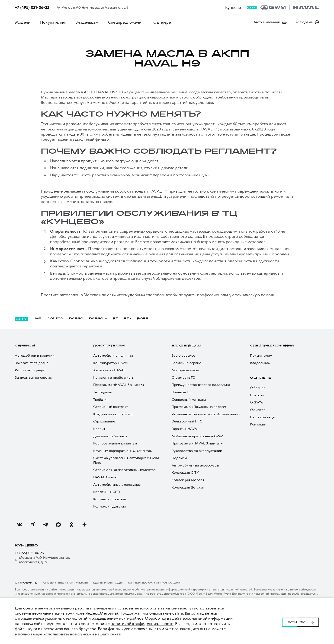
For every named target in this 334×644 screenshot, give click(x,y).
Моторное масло (186, 370)
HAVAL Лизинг (106, 477)
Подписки (180, 458)
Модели (22, 22)
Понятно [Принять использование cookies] (300, 621)
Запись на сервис (186, 363)
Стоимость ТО (183, 378)
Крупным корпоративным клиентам (123, 451)
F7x (128, 319)
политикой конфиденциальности (142, 624)
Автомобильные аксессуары (117, 485)
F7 (116, 319)
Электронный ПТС (187, 421)
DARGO (76, 319)
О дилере (160, 22)
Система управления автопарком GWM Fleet (126, 460)
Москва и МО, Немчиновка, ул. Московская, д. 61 (42, 560)
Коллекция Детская (109, 506)
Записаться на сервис (33, 378)
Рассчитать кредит (30, 370)
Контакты (258, 424)
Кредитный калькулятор (113, 414)
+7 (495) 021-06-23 (29, 553)
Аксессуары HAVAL (109, 370)
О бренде (258, 388)
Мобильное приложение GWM (198, 436)
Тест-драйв (103, 392)
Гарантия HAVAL (185, 429)
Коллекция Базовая (110, 499)
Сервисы (25, 346)
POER (143, 319)
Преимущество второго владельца (201, 385)
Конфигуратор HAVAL (111, 363)
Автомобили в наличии (35, 356)
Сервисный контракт (111, 407)
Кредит (99, 429)
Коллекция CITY (107, 492)
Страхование (104, 421)
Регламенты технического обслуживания (206, 414)
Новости (257, 395)
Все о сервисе (183, 356)
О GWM (256, 402)
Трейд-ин (101, 400)
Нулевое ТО (181, 392)
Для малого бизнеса (110, 436)
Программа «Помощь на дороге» (199, 407)
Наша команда (262, 417)
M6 (38, 319)
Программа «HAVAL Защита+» (119, 385)
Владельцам (86, 22)
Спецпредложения (124, 22)
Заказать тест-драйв (32, 363)
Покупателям (52, 22)
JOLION (55, 319)
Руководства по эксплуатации (197, 451)
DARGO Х (98, 319)
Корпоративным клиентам (115, 443)
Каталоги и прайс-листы (114, 378)
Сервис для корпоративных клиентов (125, 470)
